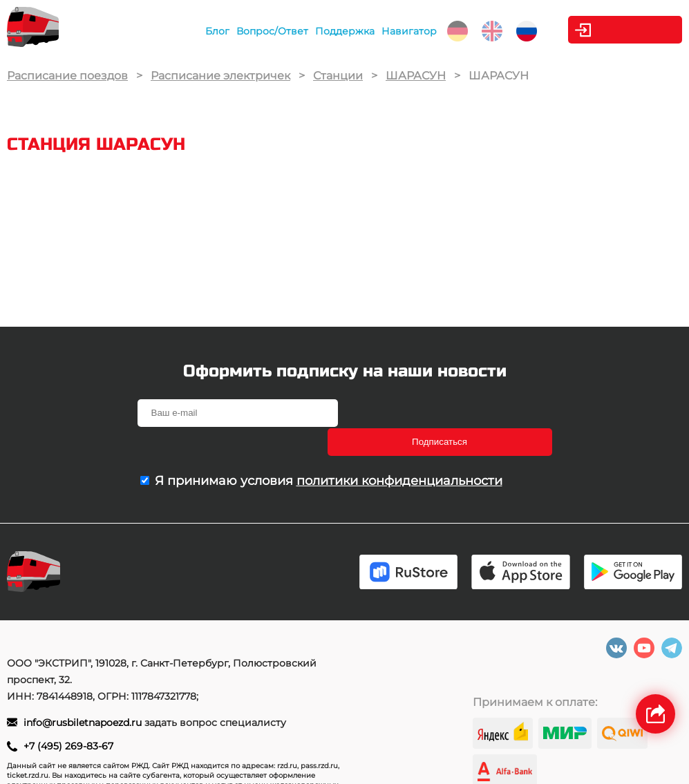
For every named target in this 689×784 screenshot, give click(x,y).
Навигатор (392, 31)
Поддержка (328, 31)
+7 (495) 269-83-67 (68, 719)
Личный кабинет (626, 30)
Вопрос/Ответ (255, 31)
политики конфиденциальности (399, 452)
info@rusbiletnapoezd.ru (84, 696)
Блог (200, 31)
